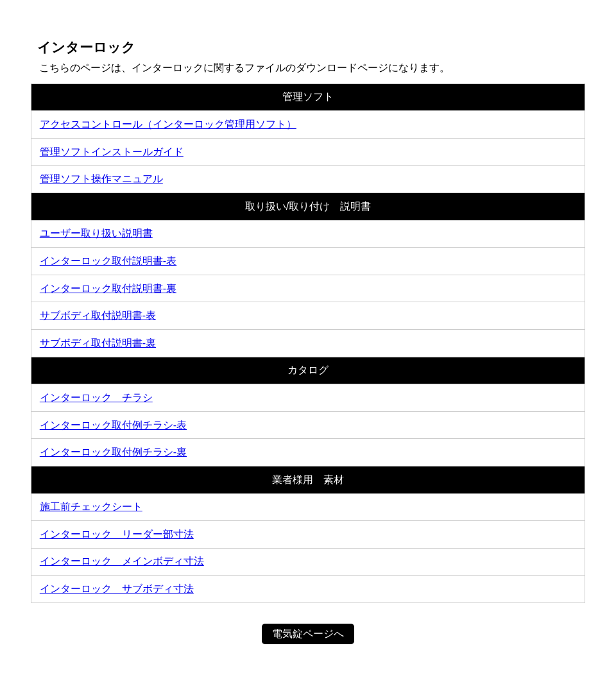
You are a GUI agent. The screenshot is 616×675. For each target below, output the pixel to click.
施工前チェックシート (91, 507)
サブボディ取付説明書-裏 (98, 343)
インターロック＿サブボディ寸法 (117, 589)
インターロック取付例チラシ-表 (113, 425)
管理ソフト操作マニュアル (101, 179)
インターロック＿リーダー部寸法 (117, 534)
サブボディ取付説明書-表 (98, 315)
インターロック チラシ (96, 397)
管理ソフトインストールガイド (112, 152)
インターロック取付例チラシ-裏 (113, 452)
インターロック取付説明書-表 (108, 261)
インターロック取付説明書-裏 (108, 288)
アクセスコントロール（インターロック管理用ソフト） (168, 124)
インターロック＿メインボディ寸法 (122, 561)
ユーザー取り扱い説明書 (96, 233)
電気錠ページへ (308, 634)
